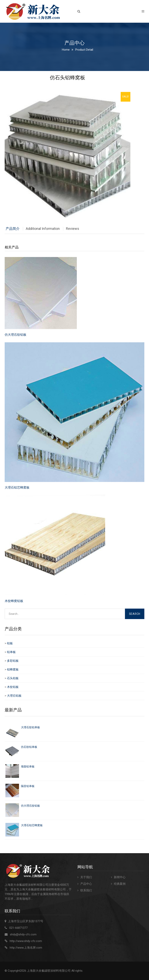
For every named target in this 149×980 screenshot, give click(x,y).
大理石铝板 (14, 696)
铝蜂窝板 (13, 669)
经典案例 (120, 884)
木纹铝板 (13, 687)
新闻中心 (120, 877)
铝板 (10, 643)
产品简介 (13, 229)
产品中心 (86, 884)
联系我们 (86, 890)
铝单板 (11, 652)
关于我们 (86, 877)
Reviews (73, 229)
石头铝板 (13, 678)
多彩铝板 (13, 661)
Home (66, 50)
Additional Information (43, 229)
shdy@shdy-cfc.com (23, 934)
